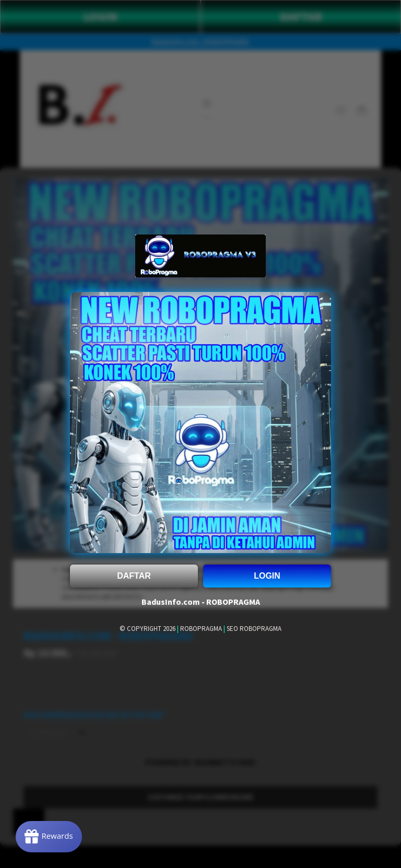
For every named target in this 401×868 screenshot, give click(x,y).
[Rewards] (49, 837)
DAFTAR (134, 576)
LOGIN (267, 576)
